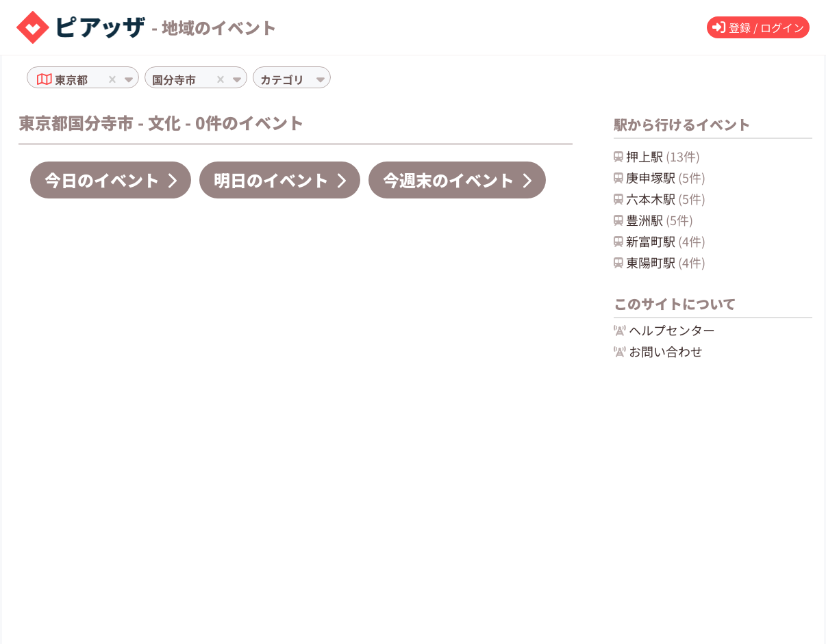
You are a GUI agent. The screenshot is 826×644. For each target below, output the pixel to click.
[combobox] (92, 79)
